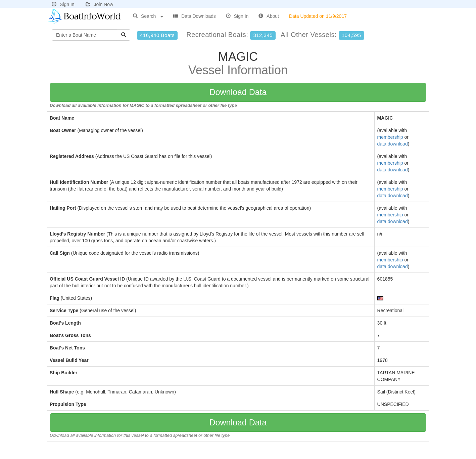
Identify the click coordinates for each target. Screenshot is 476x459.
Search (148, 16)
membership (390, 137)
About (269, 16)
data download (393, 144)
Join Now (99, 4)
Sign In (63, 4)
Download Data (238, 92)
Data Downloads (195, 16)
